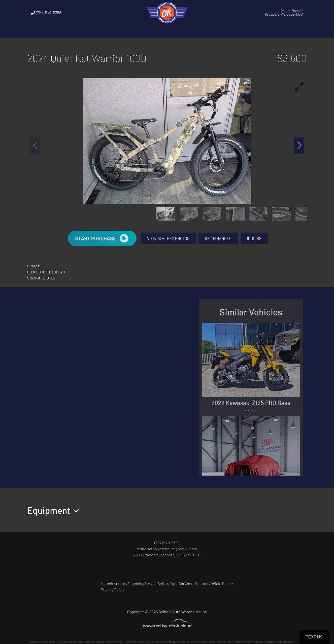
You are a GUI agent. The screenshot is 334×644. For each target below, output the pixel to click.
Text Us (314, 637)
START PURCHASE (102, 238)
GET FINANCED (218, 238)
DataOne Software (105, 642)
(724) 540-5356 (46, 12)
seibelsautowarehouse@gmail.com (167, 549)
